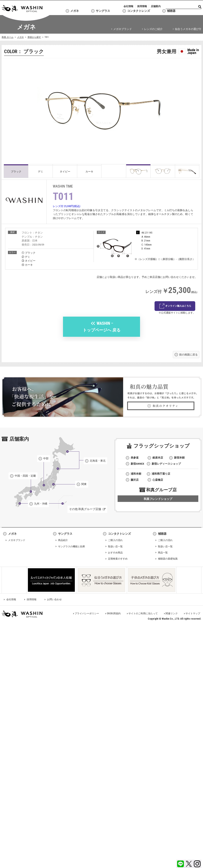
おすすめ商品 (115, 553)
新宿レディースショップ (166, 464)
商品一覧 (163, 553)
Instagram (197, 864)
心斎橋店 (158, 480)
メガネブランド (123, 29)
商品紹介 (63, 540)
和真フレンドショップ (158, 499)
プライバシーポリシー (87, 613)
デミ (41, 172)
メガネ (75, 11)
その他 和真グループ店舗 (85, 509)
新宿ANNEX (137, 464)
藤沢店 (135, 480)
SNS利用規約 (114, 613)
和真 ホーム (8, 37)
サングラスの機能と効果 (72, 546)
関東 (84, 484)
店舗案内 (156, 6)
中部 (46, 458)
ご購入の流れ (115, 540)
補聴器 (171, 11)
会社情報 (128, 6)
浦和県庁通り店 (161, 474)
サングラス (103, 11)
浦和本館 (136, 474)
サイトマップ (193, 613)
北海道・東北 (98, 461)
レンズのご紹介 (153, 29)
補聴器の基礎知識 (168, 559)
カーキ (89, 172)
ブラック (16, 172)
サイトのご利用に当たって (143, 613)
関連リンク (172, 613)
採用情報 (142, 6)
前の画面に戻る (188, 355)
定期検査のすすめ (118, 559)
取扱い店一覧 (115, 546)
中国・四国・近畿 (25, 476)
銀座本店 (158, 458)
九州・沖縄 (41, 504)
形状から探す (34, 37)
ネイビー (65, 172)
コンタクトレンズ (139, 11)
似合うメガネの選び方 (188, 29)
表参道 (135, 458)
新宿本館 (179, 458)
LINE (180, 864)
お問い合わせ (54, 599)
